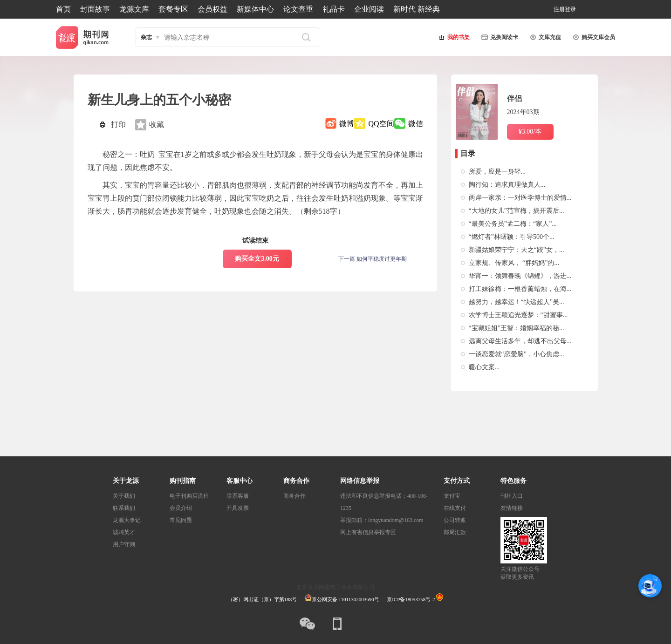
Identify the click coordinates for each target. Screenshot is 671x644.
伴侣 (514, 98)
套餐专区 (173, 9)
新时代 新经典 (417, 9)
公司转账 (455, 520)
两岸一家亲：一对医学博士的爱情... (520, 198)
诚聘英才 (124, 532)
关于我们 (124, 496)
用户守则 (124, 544)
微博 (347, 124)
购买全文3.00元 (257, 259)
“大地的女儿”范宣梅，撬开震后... (517, 211)
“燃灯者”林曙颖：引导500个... (512, 237)
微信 (416, 124)
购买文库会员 (593, 37)
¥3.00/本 (530, 132)
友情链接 (512, 508)
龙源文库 (134, 9)
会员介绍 (181, 508)
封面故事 (95, 9)
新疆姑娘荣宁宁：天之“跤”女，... (517, 250)
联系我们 (124, 508)
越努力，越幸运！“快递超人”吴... (517, 302)
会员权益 (212, 9)
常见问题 (181, 520)
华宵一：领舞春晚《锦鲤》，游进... (520, 276)
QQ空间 (381, 124)
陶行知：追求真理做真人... (507, 185)
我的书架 (453, 37)
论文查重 (298, 9)
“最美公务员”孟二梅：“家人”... (513, 224)
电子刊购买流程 (189, 496)
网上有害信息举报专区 (368, 532)
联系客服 (238, 496)
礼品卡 (334, 9)
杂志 (146, 37)
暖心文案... (484, 367)
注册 (559, 9)
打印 (118, 125)
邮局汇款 (455, 532)
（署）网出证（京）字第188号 (263, 599)
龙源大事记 (127, 520)
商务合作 (294, 496)
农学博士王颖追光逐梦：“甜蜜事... (518, 315)
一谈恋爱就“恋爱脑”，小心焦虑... (517, 354)
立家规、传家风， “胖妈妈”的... (514, 263)
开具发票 (238, 508)
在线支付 (455, 508)
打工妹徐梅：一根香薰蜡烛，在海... (520, 289)
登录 (570, 9)
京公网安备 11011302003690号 (342, 599)
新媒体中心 (255, 9)
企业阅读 (369, 9)
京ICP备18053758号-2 (411, 599)
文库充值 (544, 37)
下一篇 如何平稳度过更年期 (373, 259)
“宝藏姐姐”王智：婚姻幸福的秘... (517, 328)
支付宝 (452, 496)
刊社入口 (512, 496)
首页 (63, 9)
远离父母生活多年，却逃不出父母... (520, 341)
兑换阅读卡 (499, 37)
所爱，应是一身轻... (497, 172)
